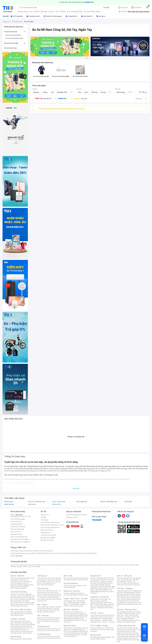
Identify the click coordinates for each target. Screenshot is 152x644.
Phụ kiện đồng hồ (73, 595)
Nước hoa (17, 631)
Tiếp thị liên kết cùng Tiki (48, 535)
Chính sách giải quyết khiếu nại (50, 527)
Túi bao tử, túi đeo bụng (53, 638)
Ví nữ (57, 629)
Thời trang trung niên (47, 585)
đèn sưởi (126, 628)
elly (64, 565)
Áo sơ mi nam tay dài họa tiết (14, 38)
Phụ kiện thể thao (129, 594)
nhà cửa (51, 11)
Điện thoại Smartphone (18, 612)
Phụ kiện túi (56, 630)
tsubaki (38, 567)
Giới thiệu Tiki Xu (46, 533)
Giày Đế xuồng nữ (49, 612)
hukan (25, 567)
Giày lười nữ (53, 610)
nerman (100, 565)
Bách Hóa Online (70, 626)
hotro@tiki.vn (26, 539)
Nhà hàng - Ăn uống (100, 619)
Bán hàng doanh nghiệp (48, 538)
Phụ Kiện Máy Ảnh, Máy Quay (126, 612)
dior (18, 565)
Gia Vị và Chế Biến (73, 631)
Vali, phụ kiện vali (82, 580)
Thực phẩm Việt (26, 596)
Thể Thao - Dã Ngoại (125, 588)
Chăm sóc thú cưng (70, 628)
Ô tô (101, 630)
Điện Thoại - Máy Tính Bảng (21, 610)
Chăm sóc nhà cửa (22, 606)
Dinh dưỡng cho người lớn (22, 585)
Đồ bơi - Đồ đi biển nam (109, 502)
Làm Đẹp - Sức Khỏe (18, 619)
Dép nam (47, 619)
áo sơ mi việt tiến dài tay (92, 11)
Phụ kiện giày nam (46, 621)
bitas (137, 565)
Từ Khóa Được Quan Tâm (126, 626)
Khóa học (106, 615)
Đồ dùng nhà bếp (16, 639)
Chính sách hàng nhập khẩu (19, 537)
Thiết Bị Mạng (74, 604)
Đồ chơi (29, 578)
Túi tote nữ (48, 630)
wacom (105, 565)
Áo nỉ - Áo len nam (59, 502)
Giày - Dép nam (43, 615)
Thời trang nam (43, 588)
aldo (78, 565)
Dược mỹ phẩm (27, 633)
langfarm (20, 567)
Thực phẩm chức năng (21, 623)
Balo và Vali (68, 576)
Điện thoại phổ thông (20, 614)
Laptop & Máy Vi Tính (105, 588)
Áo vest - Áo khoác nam (37, 502)
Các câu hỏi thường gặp (18, 519)
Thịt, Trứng (20, 594)
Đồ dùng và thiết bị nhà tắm (76, 617)
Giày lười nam (41, 618)
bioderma (59, 565)
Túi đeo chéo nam (48, 636)
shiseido (13, 567)
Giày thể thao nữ (132, 603)
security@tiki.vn (26, 542)
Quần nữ (50, 578)
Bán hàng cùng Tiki (72, 517)
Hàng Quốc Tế (96, 576)
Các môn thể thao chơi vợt (129, 600)
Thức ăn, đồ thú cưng (20, 604)
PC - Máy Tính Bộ (72, 606)
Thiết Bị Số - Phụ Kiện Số (99, 597)
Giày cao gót (41, 607)
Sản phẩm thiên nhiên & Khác (21, 627)
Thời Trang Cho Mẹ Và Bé (18, 578)
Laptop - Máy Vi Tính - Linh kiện (76, 599)
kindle (94, 565)
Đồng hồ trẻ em (83, 595)
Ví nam (39, 636)
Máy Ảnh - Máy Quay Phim (127, 610)
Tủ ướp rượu (136, 585)
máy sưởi (120, 628)
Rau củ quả (17, 596)
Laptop (81, 606)
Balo (65, 578)
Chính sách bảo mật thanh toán (50, 522)
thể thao (63, 11)
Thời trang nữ (42, 576)
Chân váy (50, 581)
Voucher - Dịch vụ (97, 613)
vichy (30, 567)
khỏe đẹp (44, 11)
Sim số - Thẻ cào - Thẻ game (106, 622)
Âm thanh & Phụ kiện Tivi (124, 578)
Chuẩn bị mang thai (20, 588)
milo (67, 565)
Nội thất (73, 615)
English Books (101, 639)
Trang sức (67, 593)
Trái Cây (13, 594)
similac (126, 565)
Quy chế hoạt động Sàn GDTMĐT (76, 515)
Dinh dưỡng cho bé (20, 583)
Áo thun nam (8, 502)
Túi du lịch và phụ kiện (74, 578)
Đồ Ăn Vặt (70, 633)
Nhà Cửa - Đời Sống (71, 610)
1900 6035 (19, 556)
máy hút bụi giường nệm (128, 635)
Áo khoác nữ (51, 580)
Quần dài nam (9, 504)
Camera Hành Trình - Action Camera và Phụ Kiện (129, 615)
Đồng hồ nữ (74, 593)
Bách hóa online (99, 586)
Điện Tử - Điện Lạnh (124, 576)
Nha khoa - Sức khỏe (102, 620)
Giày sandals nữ (48, 608)
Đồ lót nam (128, 502)
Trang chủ (124, 7)
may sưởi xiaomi (126, 633)
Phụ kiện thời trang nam (75, 586)
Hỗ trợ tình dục (26, 631)
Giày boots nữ (44, 610)
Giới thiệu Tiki (45, 515)
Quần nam (49, 591)
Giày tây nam (50, 618)
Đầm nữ (44, 578)
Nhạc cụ (78, 620)
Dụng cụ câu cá (126, 597)
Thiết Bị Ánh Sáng (129, 614)
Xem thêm (76, 488)
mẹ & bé (37, 11)
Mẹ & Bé (102, 585)
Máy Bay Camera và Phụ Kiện (128, 621)
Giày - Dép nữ (42, 604)
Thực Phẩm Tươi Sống (19, 592)
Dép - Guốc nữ (50, 607)
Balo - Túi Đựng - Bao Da (128, 617)
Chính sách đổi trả (16, 532)
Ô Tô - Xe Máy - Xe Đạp (99, 626)
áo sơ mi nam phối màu (75, 11)
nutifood (89, 565)
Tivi (121, 583)
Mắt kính (80, 586)
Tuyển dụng (44, 520)
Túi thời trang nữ (43, 626)
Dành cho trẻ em (20, 603)
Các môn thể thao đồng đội (129, 599)
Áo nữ (39, 578)
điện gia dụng (22, 11)
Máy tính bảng (19, 615)
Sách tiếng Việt (95, 637)
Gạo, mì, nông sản (20, 599)
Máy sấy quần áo (126, 585)
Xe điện (108, 628)
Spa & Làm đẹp (103, 617)
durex (53, 565)
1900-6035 (19, 515)
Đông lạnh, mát (23, 597)
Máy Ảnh (133, 622)
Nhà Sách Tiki (96, 635)
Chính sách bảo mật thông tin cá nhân (52, 525)
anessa (111, 565)
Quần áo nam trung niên (48, 599)
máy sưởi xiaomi (131, 635)
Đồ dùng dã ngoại (129, 592)
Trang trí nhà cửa (69, 612)
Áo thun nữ (32, 504)
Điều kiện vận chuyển (47, 540)
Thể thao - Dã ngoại (99, 581)
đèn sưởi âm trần (126, 640)
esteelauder (24, 565)
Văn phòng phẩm (106, 637)
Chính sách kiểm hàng (17, 529)
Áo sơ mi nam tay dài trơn (13, 35)
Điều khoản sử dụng (47, 530)
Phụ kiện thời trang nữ (70, 586)
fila (34, 567)
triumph (83, 565)
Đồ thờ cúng (71, 620)
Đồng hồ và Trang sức (72, 591)
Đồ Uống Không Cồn (75, 635)
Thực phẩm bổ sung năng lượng (129, 603)
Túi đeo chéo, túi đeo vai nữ (46, 629)
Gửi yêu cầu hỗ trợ (16, 522)
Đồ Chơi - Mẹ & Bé (17, 576)
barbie (38, 565)
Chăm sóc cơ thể (20, 625)
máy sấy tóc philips (130, 630)
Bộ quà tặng (73, 636)
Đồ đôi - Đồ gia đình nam (51, 596)
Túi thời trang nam (44, 634)
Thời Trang (107, 578)
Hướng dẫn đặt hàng (17, 524)
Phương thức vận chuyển (18, 527)
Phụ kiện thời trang (71, 583)
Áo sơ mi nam (49, 592)
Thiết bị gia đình (27, 639)
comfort (132, 565)
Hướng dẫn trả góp (16, 534)
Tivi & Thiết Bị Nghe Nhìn (101, 591)
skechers (73, 565)
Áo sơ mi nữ (56, 504)
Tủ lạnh (123, 580)
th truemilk (32, 565)
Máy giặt (123, 581)
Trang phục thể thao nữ (124, 591)
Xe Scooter (107, 630)
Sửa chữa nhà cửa (73, 614)
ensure (48, 565)
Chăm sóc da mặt (16, 621)
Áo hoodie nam (82, 502)
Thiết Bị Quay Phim (128, 620)
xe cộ (30, 11)
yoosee (117, 565)
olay (121, 565)
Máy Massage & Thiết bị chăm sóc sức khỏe (23, 625)
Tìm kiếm (106, 7)
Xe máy (96, 630)
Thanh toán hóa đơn (96, 615)
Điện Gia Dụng (16, 637)
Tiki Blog (43, 517)
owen (43, 565)
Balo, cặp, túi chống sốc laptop (76, 579)
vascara (13, 565)
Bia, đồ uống (17, 601)
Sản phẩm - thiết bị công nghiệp (102, 589)
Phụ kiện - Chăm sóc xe (98, 628)
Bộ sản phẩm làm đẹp (22, 632)
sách (57, 11)
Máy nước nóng (128, 583)
